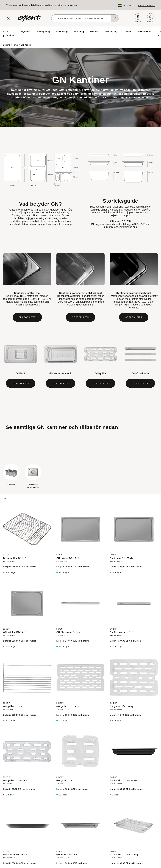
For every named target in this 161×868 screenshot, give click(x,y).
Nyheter (26, 32)
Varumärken (144, 32)
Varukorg (150, 18)
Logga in (138, 18)
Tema (15, 42)
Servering (62, 32)
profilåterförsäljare (55, 5)
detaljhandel (37, 5)
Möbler (94, 32)
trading (73, 5)
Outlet (127, 32)
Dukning (79, 32)
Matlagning (43, 32)
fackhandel (24, 5)
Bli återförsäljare (146, 6)
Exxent (7, 42)
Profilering (111, 32)
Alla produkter (9, 34)
